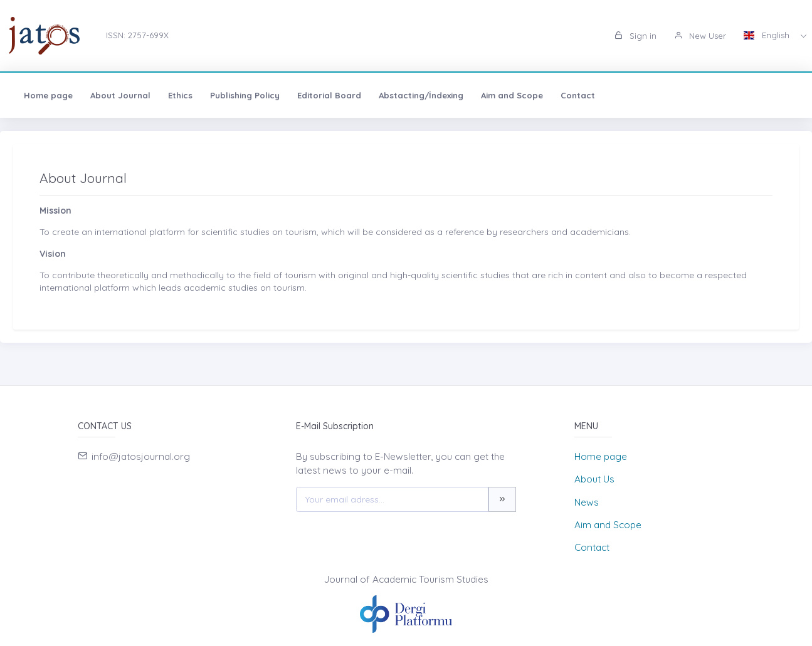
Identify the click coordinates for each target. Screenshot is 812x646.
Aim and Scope (512, 95)
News (587, 502)
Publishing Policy (245, 95)
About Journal (120, 95)
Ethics (180, 95)
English (768, 35)
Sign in (635, 36)
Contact (578, 95)
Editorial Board (329, 95)
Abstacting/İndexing (421, 95)
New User (700, 36)
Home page (48, 95)
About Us (594, 479)
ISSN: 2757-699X (137, 35)
